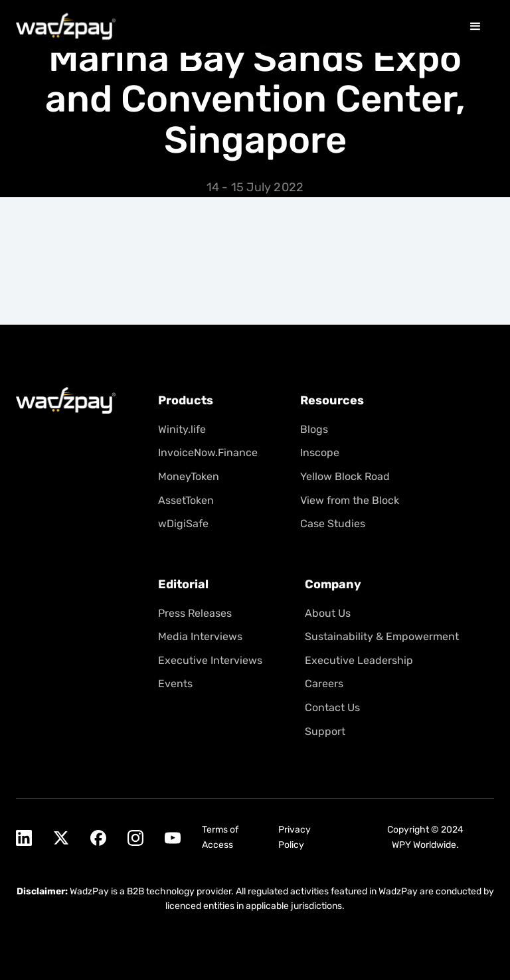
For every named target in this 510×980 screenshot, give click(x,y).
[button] (475, 25)
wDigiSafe (183, 524)
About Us (328, 612)
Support (325, 731)
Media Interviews (200, 636)
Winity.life (182, 429)
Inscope (320, 452)
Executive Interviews (210, 660)
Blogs (314, 429)
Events (175, 684)
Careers (324, 684)
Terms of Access (220, 837)
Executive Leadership (359, 660)
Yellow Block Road (345, 476)
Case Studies (333, 524)
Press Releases (195, 612)
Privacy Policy (295, 837)
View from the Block (350, 500)
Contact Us (332, 707)
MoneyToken (189, 476)
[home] (66, 25)
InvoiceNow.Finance (208, 452)
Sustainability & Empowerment (382, 636)
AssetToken (186, 500)
